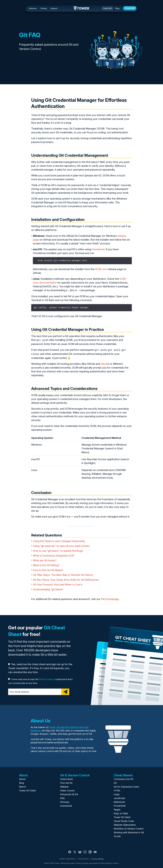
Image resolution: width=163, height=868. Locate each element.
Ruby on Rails (121, 812)
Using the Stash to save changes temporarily (59, 540)
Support (54, 8)
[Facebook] (70, 852)
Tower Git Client (27, 790)
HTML (117, 790)
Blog (117, 8)
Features (33, 8)
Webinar (64, 786)
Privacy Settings (98, 858)
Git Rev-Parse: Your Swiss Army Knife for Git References (66, 579)
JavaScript (119, 797)
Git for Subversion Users (126, 786)
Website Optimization (125, 824)
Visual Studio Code (124, 820)
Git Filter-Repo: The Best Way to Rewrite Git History (63, 574)
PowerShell (120, 805)
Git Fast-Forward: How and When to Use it (57, 584)
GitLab (104, 363)
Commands (66, 805)
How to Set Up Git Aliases (48, 569)
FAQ (62, 797)
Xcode (117, 835)
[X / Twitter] (75, 852)
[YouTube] (95, 852)
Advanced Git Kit (69, 793)
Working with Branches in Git (129, 831)
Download (130, 8)
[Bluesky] (80, 852)
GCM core (101, 269)
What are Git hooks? (45, 559)
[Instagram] (85, 852)
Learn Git (107, 8)
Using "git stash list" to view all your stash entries (61, 545)
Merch (22, 786)
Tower (81, 9)
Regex (117, 809)
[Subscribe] (65, 691)
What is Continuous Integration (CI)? (54, 555)
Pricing (44, 8)
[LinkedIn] (90, 852)
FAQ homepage (110, 598)
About (22, 778)
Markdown (119, 801)
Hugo (117, 793)
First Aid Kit (66, 782)
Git (115, 782)
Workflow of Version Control (129, 828)
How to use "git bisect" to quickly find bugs (58, 550)
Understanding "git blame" (48, 588)
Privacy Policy (46, 678)
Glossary (65, 801)
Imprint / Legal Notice (67, 858)
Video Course (67, 790)
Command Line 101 (124, 778)
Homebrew (98, 249)
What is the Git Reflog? (46, 564)
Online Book (67, 778)
